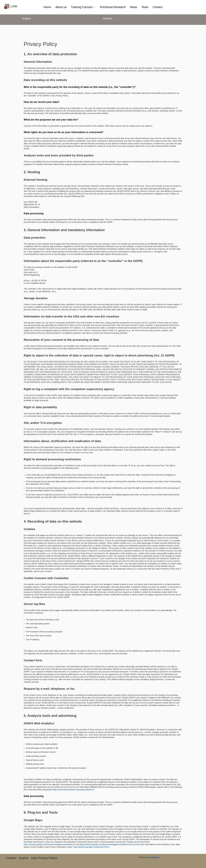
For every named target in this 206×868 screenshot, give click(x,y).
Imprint (24, 858)
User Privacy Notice (44, 858)
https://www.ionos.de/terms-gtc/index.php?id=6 (74, 790)
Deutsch (108, 19)
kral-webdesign (154, 857)
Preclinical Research (113, 7)
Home (46, 7)
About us (60, 7)
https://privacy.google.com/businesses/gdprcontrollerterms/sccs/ (108, 844)
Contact (159, 7)
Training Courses (83, 7)
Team (146, 7)
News (135, 7)
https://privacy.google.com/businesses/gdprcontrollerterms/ (50, 844)
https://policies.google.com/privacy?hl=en (91, 847)
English (27, 19)
